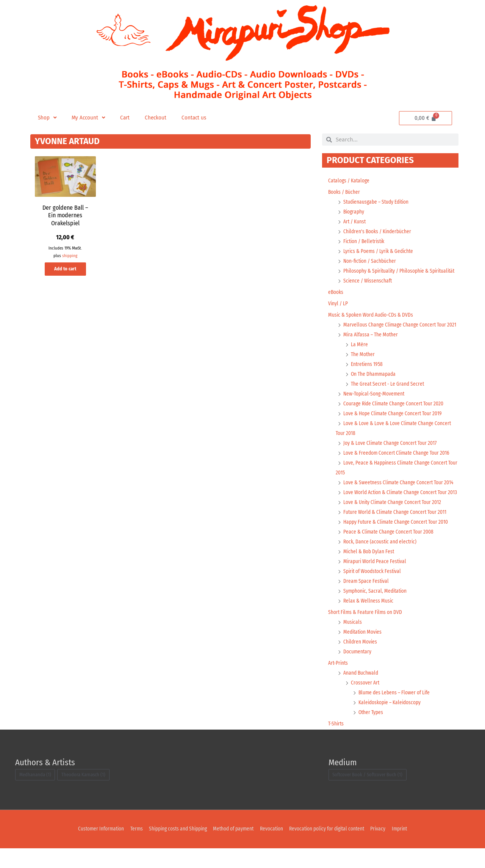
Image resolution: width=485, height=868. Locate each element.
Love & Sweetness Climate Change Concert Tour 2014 (400, 492)
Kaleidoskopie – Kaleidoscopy (391, 722)
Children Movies (361, 662)
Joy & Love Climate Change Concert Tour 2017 (391, 453)
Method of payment (232, 849)
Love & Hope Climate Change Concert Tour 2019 (393, 423)
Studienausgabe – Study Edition (378, 202)
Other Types (371, 732)
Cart (127, 118)
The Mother (363, 364)
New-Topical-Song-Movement (375, 404)
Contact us (198, 118)
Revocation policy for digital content (330, 849)
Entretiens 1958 (368, 374)
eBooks (336, 302)
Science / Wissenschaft (368, 291)
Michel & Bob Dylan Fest (369, 571)
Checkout (159, 118)
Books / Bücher (345, 192)
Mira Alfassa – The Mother (371, 345)
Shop (48, 118)
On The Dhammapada (374, 384)
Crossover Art (365, 702)
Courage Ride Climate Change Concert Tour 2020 (395, 414)
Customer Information (94, 849)
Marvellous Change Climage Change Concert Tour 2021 (401, 335)
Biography (354, 212)
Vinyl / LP (338, 313)
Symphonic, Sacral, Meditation (376, 611)
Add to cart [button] (65, 272)
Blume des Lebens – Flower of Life (395, 712)
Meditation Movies (364, 652)
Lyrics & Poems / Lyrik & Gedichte (380, 251)
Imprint (406, 849)
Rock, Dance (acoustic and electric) (381, 561)
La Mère (359, 354)
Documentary (358, 671)
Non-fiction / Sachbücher (370, 261)
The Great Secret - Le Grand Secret (388, 394)
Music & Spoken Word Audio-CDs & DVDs (372, 325)
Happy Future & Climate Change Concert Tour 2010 (397, 542)
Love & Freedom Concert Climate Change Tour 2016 (398, 463)
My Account (90, 118)
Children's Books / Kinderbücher (379, 232)
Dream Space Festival (367, 601)
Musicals (353, 642)
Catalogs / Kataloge (350, 181)
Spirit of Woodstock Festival (374, 591)
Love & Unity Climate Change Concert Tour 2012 (393, 522)
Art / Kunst (355, 222)
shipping (70, 256)
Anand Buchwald (361, 693)
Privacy (384, 849)
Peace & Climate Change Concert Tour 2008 (389, 552)
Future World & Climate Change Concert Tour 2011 (396, 532)
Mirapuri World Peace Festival (376, 581)
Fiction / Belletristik (366, 241)
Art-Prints (339, 683)
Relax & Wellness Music (369, 621)
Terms (131, 849)
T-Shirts (336, 743)
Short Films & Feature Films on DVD (366, 632)
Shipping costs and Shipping (174, 849)
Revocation (272, 849)
